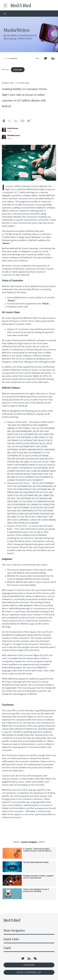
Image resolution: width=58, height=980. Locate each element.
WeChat (35, 958)
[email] (4, 121)
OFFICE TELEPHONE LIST (29, 972)
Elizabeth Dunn (14, 135)
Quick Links (11, 939)
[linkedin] (16, 121)
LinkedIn (53, 58)
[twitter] (10, 121)
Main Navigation (14, 930)
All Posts (6, 69)
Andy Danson (13, 128)
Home (6, 59)
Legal (7, 948)
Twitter (46, 58)
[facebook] (22, 121)
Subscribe (18, 70)
